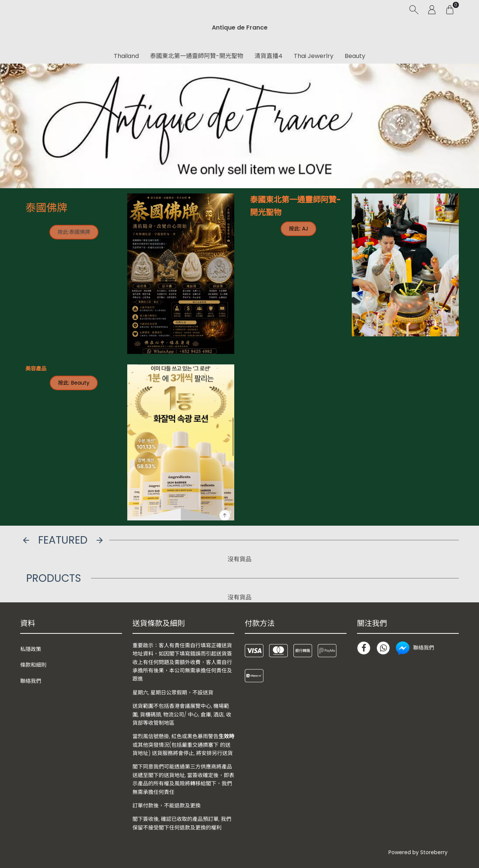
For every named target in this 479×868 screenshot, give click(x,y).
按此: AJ (298, 229)
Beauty (355, 56)
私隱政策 (31, 649)
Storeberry (434, 852)
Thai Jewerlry (314, 56)
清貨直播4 (269, 56)
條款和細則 (33, 665)
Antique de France (240, 27)
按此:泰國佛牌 (74, 232)
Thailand (126, 56)
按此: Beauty (74, 383)
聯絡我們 (31, 681)
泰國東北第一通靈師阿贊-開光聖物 (197, 56)
